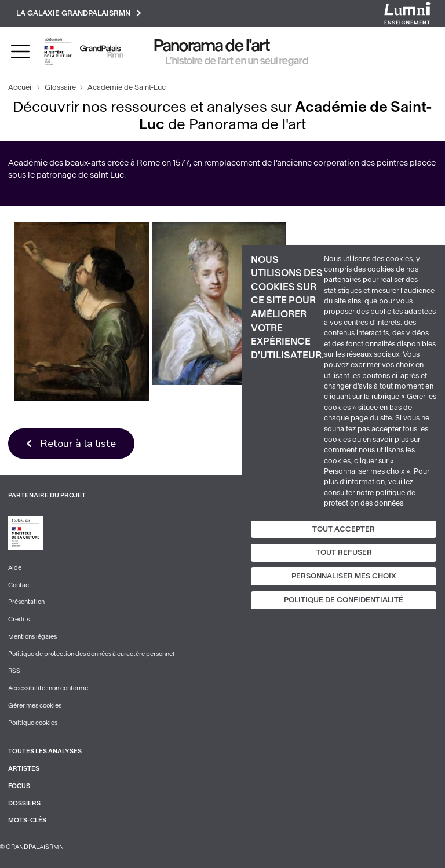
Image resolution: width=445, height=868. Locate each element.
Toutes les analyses (45, 751)
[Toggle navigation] (20, 52)
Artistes (24, 769)
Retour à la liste (78, 443)
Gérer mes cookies (35, 706)
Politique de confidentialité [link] (344, 600)
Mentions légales (32, 637)
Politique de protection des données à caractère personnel (91, 654)
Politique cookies (33, 723)
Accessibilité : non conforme (48, 688)
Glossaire (60, 87)
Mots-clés (27, 820)
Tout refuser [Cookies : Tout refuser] (344, 552)
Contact (20, 585)
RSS (14, 671)
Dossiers (24, 803)
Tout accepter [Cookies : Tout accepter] (344, 529)
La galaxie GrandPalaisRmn (79, 13)
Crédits (19, 619)
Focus (19, 786)
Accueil (21, 87)
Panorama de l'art (212, 45)
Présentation (26, 602)
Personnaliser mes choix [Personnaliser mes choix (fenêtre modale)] (344, 576)
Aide (15, 568)
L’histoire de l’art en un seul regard (237, 61)
